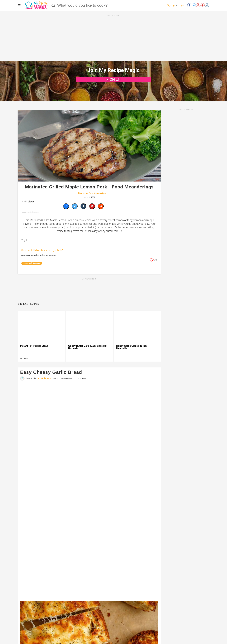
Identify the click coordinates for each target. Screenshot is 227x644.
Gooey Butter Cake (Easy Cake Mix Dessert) (88, 347)
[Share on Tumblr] (83, 206)
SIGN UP (113, 80)
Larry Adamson (44, 378)
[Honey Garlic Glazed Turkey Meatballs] (137, 327)
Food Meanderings (97, 193)
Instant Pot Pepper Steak (34, 346)
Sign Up (171, 5)
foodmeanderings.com (32, 263)
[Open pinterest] (198, 5)
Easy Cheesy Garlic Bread (51, 372)
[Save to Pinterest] (92, 206)
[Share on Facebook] (66, 206)
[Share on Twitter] (75, 206)
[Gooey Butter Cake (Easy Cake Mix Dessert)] (89, 327)
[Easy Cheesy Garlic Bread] (89, 491)
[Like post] (153, 260)
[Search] (53, 5)
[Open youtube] (203, 5)
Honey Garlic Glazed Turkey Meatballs (132, 347)
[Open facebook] (189, 5)
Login (181, 5)
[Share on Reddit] (101, 206)
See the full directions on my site (42, 250)
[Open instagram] (207, 5)
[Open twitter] (194, 5)
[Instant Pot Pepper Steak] (41, 327)
